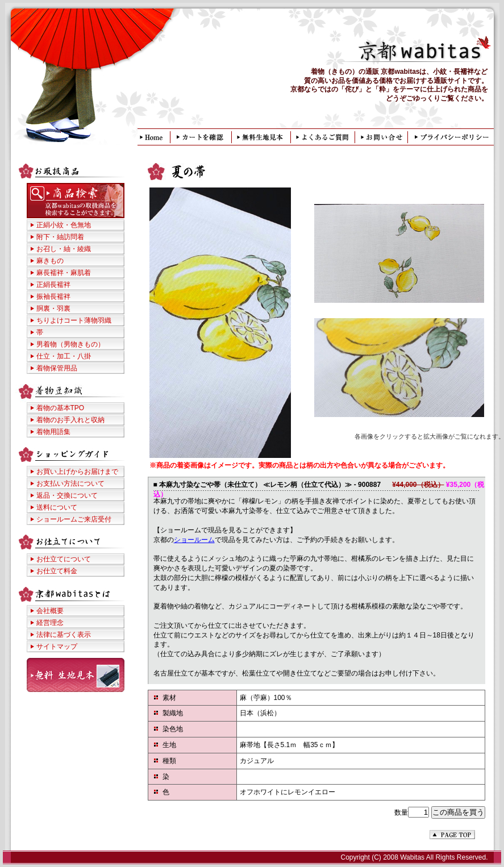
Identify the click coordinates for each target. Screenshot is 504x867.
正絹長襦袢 (53, 285)
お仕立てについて (64, 559)
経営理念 (50, 623)
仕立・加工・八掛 (64, 356)
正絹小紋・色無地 (64, 225)
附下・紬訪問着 (60, 237)
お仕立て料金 (57, 571)
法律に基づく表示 (64, 635)
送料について (57, 507)
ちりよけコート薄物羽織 (74, 320)
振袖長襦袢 (53, 297)
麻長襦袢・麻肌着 (64, 273)
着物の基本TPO (61, 408)
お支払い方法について (70, 483)
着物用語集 (53, 432)
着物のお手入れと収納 (70, 420)
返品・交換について (67, 495)
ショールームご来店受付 (74, 519)
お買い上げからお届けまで (77, 472)
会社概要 (50, 611)
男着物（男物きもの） (70, 344)
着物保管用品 (57, 368)
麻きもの (50, 261)
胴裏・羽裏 (53, 309)
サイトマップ (57, 647)
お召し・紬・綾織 (64, 249)
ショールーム (194, 540)
